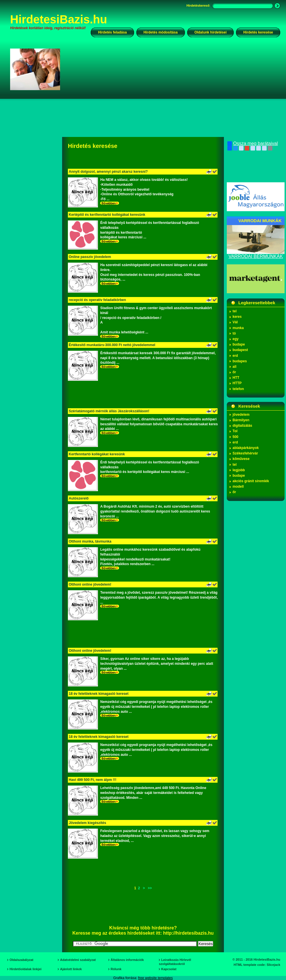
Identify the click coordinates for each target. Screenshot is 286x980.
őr (234, 372)
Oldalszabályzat (22, 960)
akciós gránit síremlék (251, 481)
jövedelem (241, 415)
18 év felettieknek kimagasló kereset (99, 694)
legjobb (239, 470)
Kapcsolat (169, 969)
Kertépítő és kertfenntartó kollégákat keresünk (107, 215)
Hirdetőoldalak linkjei (26, 969)
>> (150, 888)
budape (239, 344)
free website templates (155, 978)
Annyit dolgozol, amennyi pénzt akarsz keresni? (108, 172)
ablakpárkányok (246, 448)
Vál (235, 322)
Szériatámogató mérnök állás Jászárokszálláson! (109, 411)
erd (235, 356)
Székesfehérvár (245, 453)
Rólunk (116, 969)
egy (236, 339)
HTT (236, 378)
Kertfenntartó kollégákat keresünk (97, 454)
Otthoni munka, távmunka (90, 541)
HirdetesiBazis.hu (59, 19)
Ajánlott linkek (71, 969)
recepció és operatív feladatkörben (97, 300)
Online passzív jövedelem (90, 257)
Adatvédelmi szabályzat (78, 960)
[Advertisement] (145, 96)
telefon (238, 389)
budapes (240, 361)
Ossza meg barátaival (253, 144)
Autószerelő (79, 498)
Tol (235, 431)
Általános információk (127, 960)
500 (235, 437)
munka (238, 328)
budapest (240, 350)
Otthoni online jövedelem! (90, 584)
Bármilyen (241, 420)
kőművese (241, 459)
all (234, 367)
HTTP (237, 383)
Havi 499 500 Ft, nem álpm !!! (93, 780)
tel (235, 311)
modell (238, 487)
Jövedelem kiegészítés (87, 823)
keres (237, 317)
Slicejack (273, 965)
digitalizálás (242, 426)
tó (234, 333)
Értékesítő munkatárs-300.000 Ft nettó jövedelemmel (112, 345)
